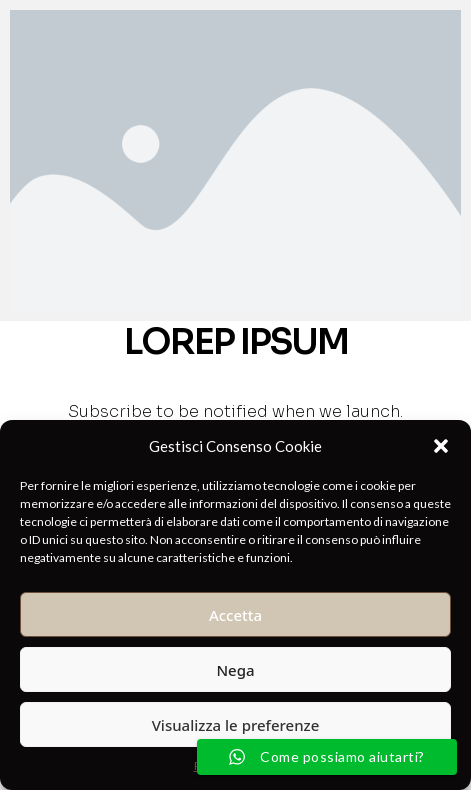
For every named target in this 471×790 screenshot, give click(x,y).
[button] (441, 446)
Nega (235, 670)
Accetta (235, 615)
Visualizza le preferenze (236, 725)
